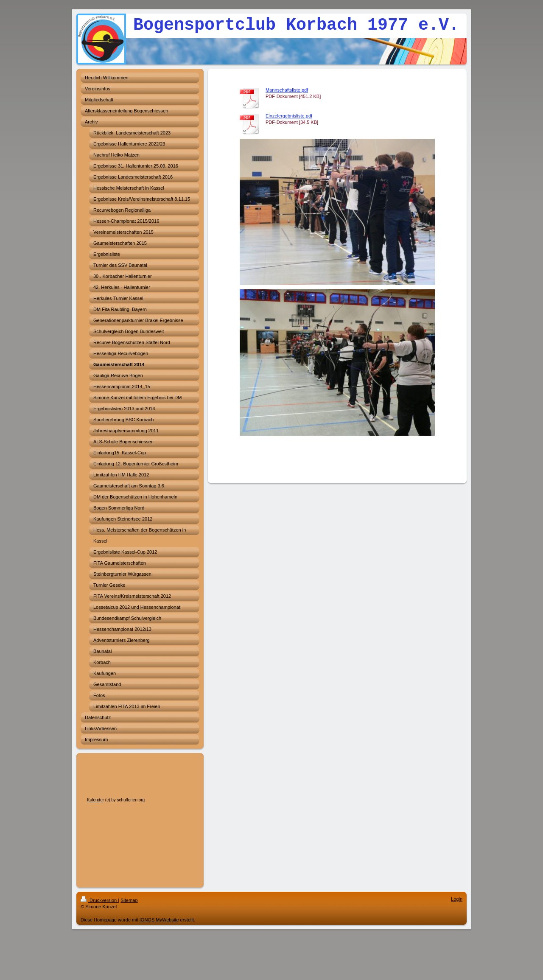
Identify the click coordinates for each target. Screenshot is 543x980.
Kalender (95, 800)
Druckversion (99, 900)
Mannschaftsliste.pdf (287, 90)
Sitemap (129, 900)
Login (457, 899)
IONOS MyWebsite (159, 920)
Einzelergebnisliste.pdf (289, 116)
